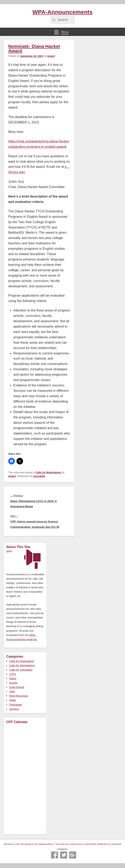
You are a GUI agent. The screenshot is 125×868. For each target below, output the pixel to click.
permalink (39, 476)
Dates (13, 678)
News (13, 700)
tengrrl (51, 56)
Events (13, 683)
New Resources (19, 696)
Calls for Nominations (48, 472)
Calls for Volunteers (21, 670)
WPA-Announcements (63, 12)
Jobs (12, 691)
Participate (16, 705)
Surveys (14, 709)
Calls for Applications (22, 661)
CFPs (13, 674)
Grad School (17, 687)
